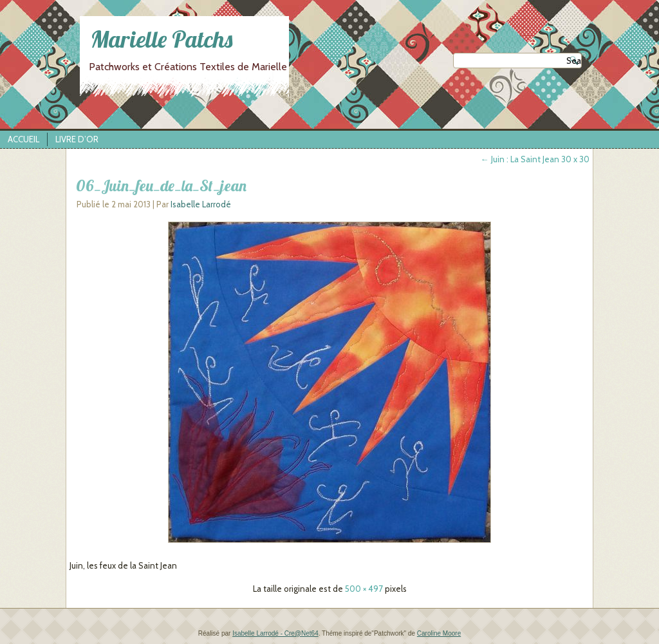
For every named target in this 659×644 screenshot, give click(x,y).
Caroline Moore (439, 633)
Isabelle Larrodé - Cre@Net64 (275, 633)
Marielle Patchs (162, 39)
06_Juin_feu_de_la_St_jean (161, 185)
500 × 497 (364, 589)
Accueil (23, 139)
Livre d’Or (77, 139)
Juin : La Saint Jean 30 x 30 (535, 159)
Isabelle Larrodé (201, 204)
